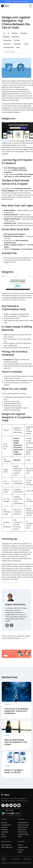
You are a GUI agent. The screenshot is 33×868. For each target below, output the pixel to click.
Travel (26, 44)
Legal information (23, 847)
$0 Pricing (4, 823)
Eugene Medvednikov (16, 604)
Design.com (6, 141)
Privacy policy (16, 859)
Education (24, 33)
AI (8, 33)
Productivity (7, 40)
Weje (18, 47)
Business (15, 33)
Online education (6, 845)
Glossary (6, 37)
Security (17, 40)
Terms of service (4, 859)
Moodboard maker (23, 834)
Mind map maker (23, 827)
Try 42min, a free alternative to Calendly (17, 2)
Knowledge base (6, 825)
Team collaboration (7, 847)
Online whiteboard (23, 823)
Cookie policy (27, 859)
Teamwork (7, 44)
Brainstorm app (22, 832)
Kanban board (22, 830)
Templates (17, 44)
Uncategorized (8, 47)
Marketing (16, 37)
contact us (23, 638)
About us (20, 845)
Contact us (21, 850)
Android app (5, 832)
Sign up (3, 834)
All (4, 33)
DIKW (20, 836)
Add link (20, 852)
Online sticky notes (23, 825)
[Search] (16, 52)
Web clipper (5, 830)
